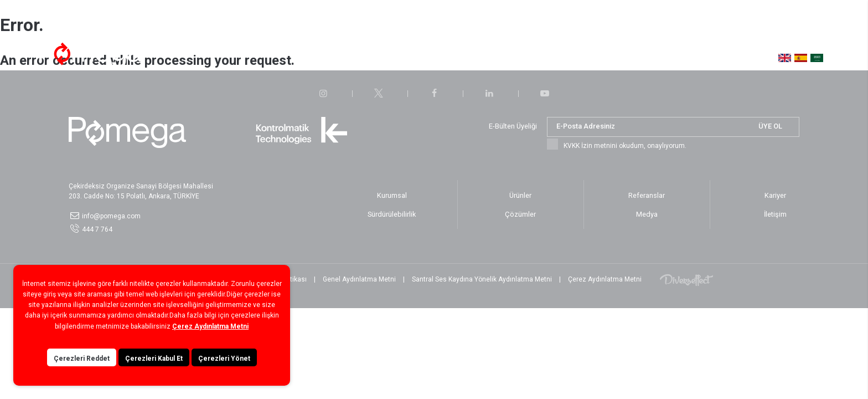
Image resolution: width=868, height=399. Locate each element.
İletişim (593, 55)
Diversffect (686, 280)
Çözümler (313, 55)
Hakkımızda (262, 55)
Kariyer (517, 55)
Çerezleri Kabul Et (154, 371)
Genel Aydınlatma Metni (359, 279)
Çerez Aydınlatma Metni (605, 279)
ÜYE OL (770, 126)
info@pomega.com (111, 216)
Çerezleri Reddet (82, 371)
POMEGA (91, 54)
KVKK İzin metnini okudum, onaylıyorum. (625, 146)
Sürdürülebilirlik (465, 55)
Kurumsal (392, 195)
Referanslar (404, 55)
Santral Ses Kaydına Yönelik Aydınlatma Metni (482, 279)
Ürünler (356, 55)
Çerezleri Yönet (224, 371)
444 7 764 (97, 229)
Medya (555, 55)
